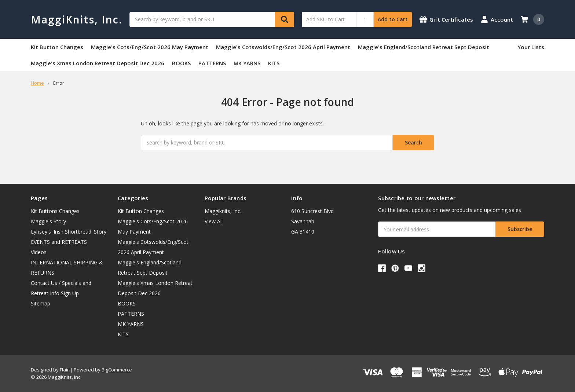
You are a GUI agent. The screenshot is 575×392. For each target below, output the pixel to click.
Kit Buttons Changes (55, 211)
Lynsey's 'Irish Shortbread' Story (69, 232)
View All (214, 221)
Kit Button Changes (57, 47)
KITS (274, 63)
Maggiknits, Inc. (223, 211)
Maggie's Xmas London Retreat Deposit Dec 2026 (98, 63)
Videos (39, 252)
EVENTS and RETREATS (59, 242)
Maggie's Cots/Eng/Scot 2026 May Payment (150, 47)
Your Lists (531, 47)
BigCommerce (117, 370)
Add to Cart (393, 19)
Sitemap (41, 303)
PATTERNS (212, 63)
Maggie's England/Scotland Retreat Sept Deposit (424, 47)
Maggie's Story (48, 221)
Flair (64, 370)
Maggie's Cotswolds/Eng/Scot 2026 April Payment (283, 47)
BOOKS (181, 63)
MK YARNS (247, 63)
